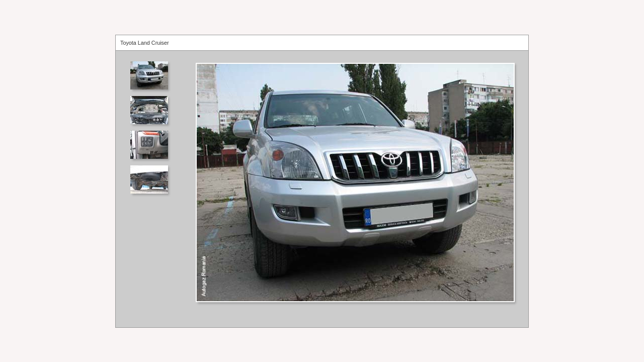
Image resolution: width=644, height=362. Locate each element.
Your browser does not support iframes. (152, 189)
